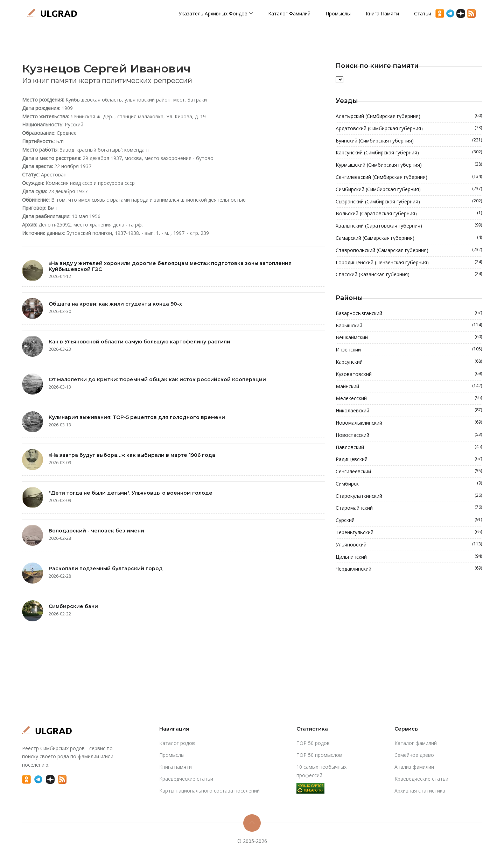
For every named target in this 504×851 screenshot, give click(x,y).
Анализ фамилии (414, 767)
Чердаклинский (409, 569)
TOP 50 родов (313, 743)
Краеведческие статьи (186, 779)
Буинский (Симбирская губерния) (409, 141)
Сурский (409, 520)
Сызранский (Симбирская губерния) (409, 202)
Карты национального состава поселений (209, 791)
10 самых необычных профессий (321, 771)
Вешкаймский (409, 337)
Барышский (409, 326)
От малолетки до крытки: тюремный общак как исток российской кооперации (157, 379)
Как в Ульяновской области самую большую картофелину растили (139, 342)
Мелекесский (409, 398)
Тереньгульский (409, 532)
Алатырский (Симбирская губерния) (409, 116)
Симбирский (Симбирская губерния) (409, 189)
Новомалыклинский (409, 423)
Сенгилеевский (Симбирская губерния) (409, 177)
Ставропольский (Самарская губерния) (409, 250)
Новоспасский (409, 435)
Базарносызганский (409, 313)
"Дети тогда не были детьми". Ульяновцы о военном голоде (131, 493)
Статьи (423, 13)
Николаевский (409, 411)
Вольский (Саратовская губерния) (409, 214)
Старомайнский (409, 508)
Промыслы (338, 13)
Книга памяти (382, 13)
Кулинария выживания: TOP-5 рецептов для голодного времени (137, 417)
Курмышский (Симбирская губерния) (409, 165)
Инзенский (409, 350)
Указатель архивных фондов (216, 13)
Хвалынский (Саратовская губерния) (409, 226)
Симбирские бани (73, 606)
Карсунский (409, 362)
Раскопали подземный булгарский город (106, 569)
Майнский (409, 386)
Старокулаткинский (409, 496)
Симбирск (409, 484)
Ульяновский (409, 545)
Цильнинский (409, 557)
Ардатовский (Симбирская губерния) (409, 128)
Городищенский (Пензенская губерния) (409, 263)
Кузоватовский (409, 374)
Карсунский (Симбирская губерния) (409, 153)
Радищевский (409, 459)
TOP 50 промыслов (319, 755)
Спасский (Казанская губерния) (409, 274)
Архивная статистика (420, 791)
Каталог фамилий (289, 13)
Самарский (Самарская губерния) (409, 238)
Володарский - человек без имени (96, 531)
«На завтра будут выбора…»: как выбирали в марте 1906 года (132, 455)
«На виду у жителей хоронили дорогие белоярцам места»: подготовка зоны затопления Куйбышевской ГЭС (170, 266)
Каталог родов (177, 743)
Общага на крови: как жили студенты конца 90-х (115, 304)
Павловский (409, 447)
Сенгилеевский (409, 472)
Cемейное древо (414, 755)
